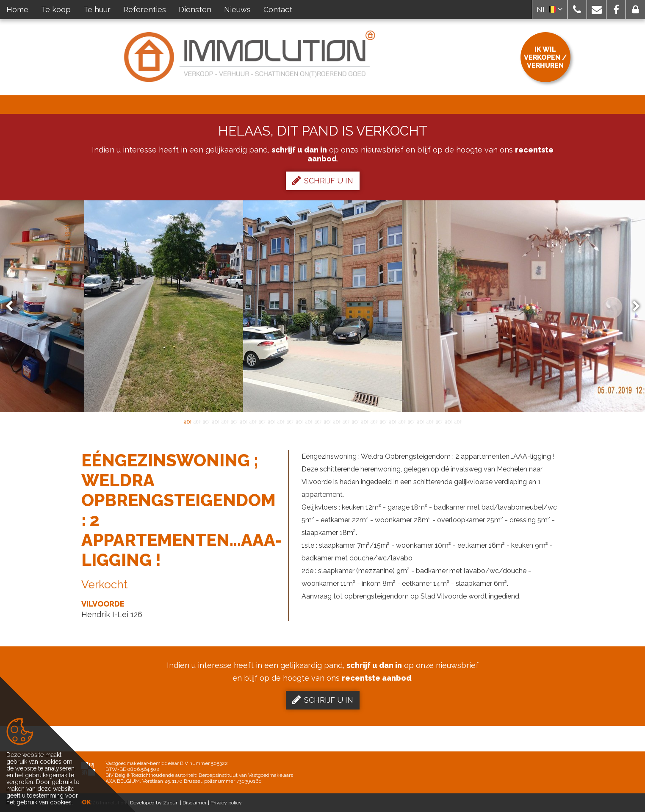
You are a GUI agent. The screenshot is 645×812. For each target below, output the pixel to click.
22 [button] (383, 421)
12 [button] (290, 421)
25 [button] (411, 421)
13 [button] (299, 421)
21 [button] (374, 421)
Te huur (97, 10)
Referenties (145, 10)
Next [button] (632, 306)
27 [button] (430, 421)
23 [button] (393, 421)
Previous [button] (13, 306)
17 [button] (337, 421)
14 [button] (309, 421)
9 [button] (262, 421)
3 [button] (206, 421)
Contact (278, 10)
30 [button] (458, 421)
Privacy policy (226, 803)
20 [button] (365, 421)
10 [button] (271, 421)
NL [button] (550, 10)
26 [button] (421, 421)
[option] (322, 306)
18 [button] (346, 421)
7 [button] (244, 421)
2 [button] (197, 421)
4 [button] (216, 421)
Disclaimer (195, 803)
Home (17, 10)
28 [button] (439, 421)
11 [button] (281, 421)
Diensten (195, 10)
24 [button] (402, 421)
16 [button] (327, 421)
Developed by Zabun (154, 803)
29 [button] (448, 421)
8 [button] (253, 421)
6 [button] (234, 421)
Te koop (56, 10)
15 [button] (318, 421)
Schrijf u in (323, 180)
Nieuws (237, 10)
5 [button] (225, 421)
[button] (577, 10)
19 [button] (355, 421)
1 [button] (188, 421)
